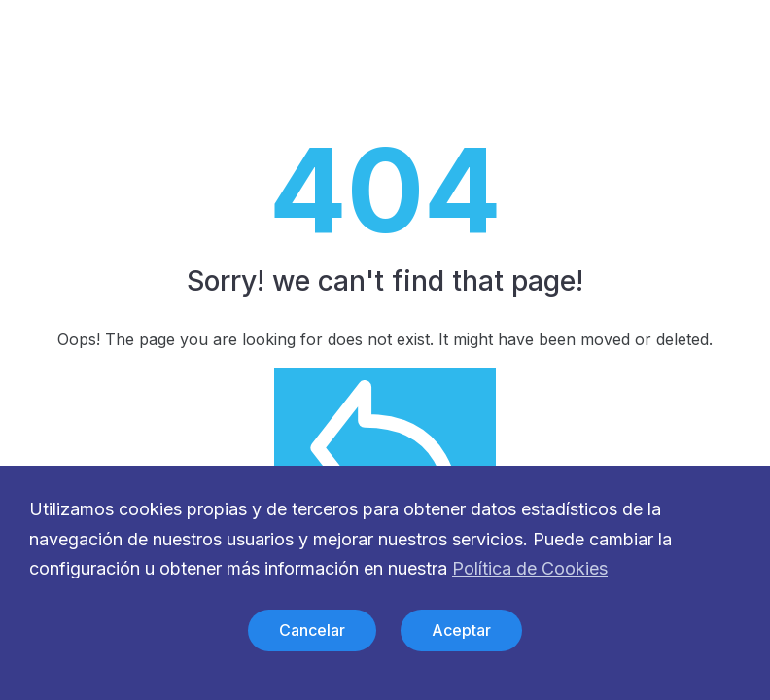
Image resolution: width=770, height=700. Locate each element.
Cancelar (312, 630)
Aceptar (461, 630)
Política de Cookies (530, 568)
